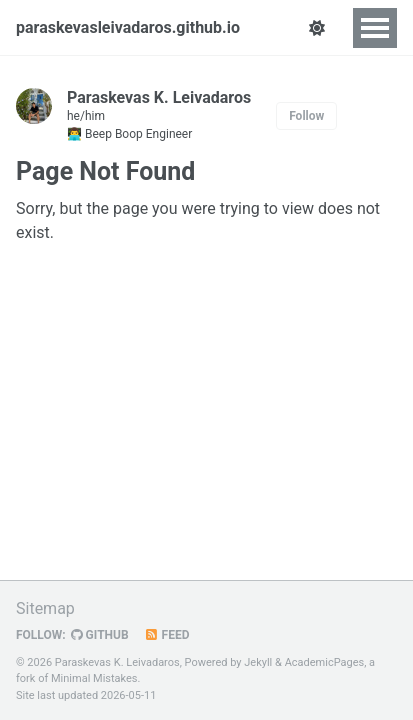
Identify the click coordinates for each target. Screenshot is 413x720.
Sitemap (45, 608)
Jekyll (258, 662)
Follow (306, 116)
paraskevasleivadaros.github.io (128, 27)
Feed (167, 635)
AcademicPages (325, 662)
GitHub (100, 635)
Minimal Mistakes (94, 678)
